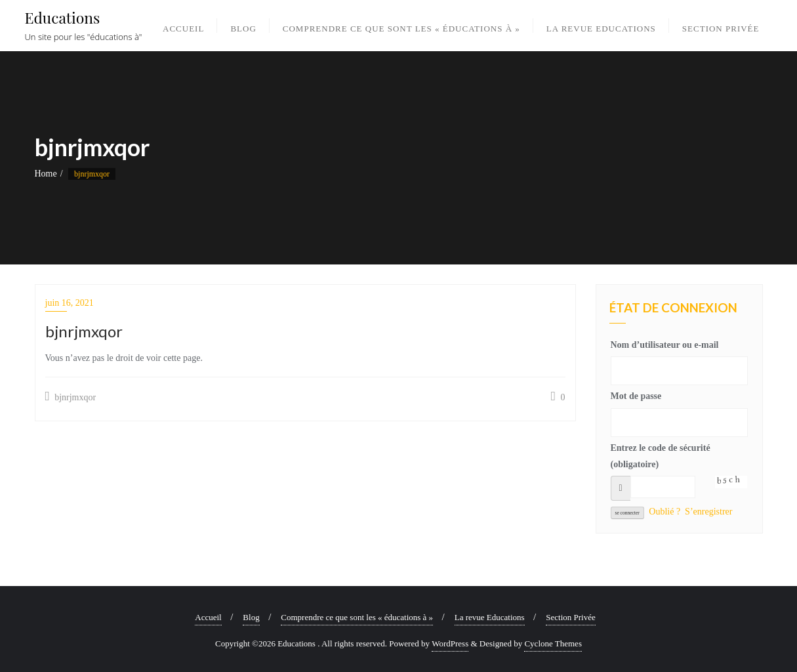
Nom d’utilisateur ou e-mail (665, 345)
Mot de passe (636, 396)
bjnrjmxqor (71, 396)
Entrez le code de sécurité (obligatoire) (661, 456)
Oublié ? (664, 512)
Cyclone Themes (553, 643)
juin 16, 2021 (70, 303)
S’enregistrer (708, 512)
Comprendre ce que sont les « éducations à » (357, 617)
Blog (251, 617)
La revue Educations (490, 617)
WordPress (450, 643)
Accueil (208, 617)
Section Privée (570, 617)
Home (46, 174)
